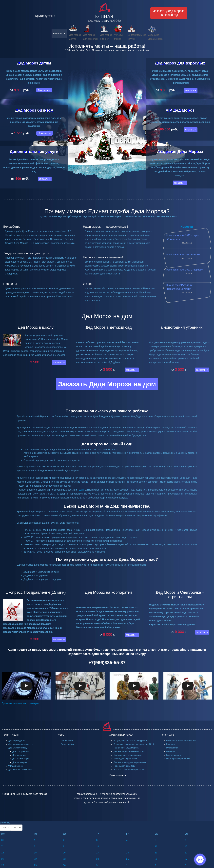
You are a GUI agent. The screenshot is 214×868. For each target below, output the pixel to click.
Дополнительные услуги (34, 152)
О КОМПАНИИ (168, 735)
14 (3, 853)
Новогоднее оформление (126, 759)
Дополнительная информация (20, 703)
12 (156, 846)
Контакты (171, 744)
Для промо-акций (21, 759)
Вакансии (171, 751)
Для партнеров (20, 762)
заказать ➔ (45, 179)
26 (156, 859)
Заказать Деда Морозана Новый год (169, 13)
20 (186, 853)
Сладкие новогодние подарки (128, 755)
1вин (81, 490)
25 (128, 859)
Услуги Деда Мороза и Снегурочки (130, 741)
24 (98, 859)
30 (64, 865)
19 (156, 853)
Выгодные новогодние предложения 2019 (134, 744)
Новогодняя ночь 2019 (124, 766)
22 (35, 859)
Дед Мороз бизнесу (34, 110)
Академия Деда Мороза (180, 152)
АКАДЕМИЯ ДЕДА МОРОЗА (121, 735)
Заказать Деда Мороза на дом (107, 384)
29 (35, 865)
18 (128, 853)
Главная (59, 34)
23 (64, 859)
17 (98, 853)
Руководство (172, 748)
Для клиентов (19, 755)
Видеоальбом (68, 744)
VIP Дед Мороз (180, 110)
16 (64, 853)
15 (35, 853)
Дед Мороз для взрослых (180, 63)
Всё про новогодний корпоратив (129, 770)
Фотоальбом (67, 741)
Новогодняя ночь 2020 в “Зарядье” (185, 270)
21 (3, 859)
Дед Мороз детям (34, 63)
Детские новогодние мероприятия (130, 762)
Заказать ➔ (44, 90)
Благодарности (174, 755)
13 (186, 846)
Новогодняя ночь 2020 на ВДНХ (183, 254)
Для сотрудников (21, 751)
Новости (187, 227)
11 (128, 846)
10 (98, 846)
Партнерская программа (178, 759)
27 (186, 859)
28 (3, 865)
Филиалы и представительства (181, 741)
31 (3, 840)
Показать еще (118, 775)
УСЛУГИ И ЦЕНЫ (12, 735)
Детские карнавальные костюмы (129, 751)
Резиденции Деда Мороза (126, 748)
